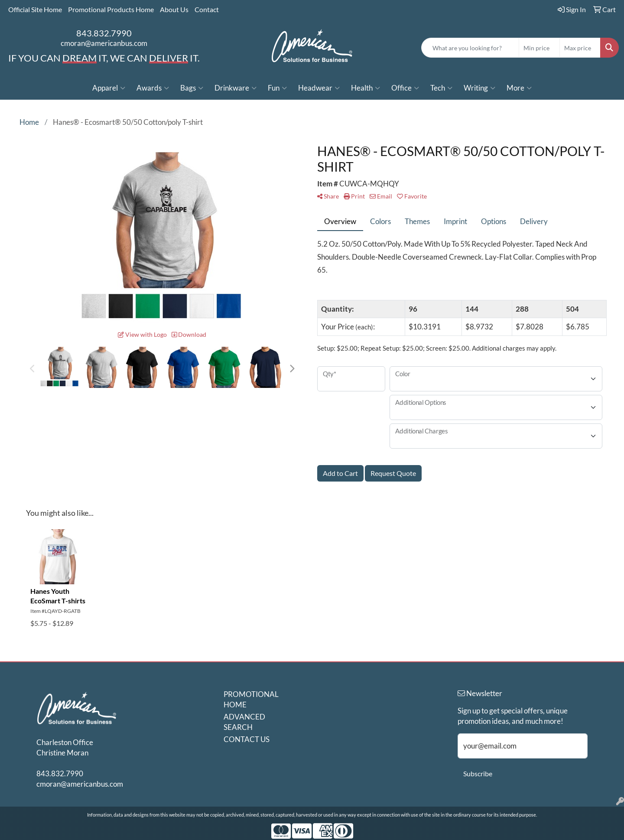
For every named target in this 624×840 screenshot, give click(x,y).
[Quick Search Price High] (580, 48)
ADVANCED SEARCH (244, 722)
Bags (192, 88)
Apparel (109, 88)
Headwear (319, 88)
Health (366, 88)
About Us (174, 9)
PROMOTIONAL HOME (248, 699)
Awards (153, 88)
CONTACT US (247, 739)
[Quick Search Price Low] (539, 48)
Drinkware (236, 88)
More (519, 88)
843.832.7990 (104, 33)
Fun (277, 88)
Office (405, 88)
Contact (207, 9)
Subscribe (478, 773)
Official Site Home (35, 9)
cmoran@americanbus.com (104, 43)
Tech (441, 88)
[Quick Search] (470, 48)
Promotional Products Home (111, 9)
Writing (479, 88)
